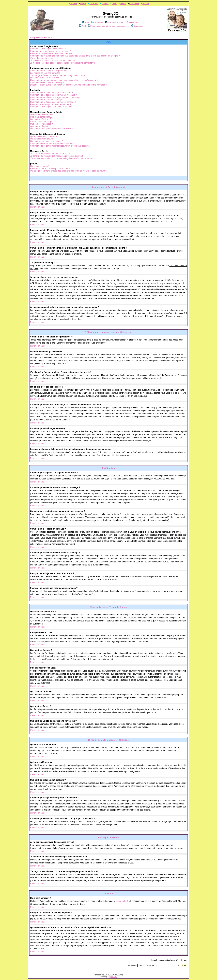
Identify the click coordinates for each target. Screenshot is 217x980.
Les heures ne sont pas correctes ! (46, 73)
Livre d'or (94, 4)
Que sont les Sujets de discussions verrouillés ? (52, 129)
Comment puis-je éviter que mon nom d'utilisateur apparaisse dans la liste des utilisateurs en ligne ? (75, 56)
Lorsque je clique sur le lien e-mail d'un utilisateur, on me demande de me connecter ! (68, 85)
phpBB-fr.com (113, 977)
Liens (114, 4)
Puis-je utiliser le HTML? (41, 117)
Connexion (137, 26)
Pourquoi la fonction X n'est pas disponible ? (50, 168)
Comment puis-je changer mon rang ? (47, 82)
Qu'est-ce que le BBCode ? (42, 115)
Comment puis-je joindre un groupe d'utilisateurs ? (53, 144)
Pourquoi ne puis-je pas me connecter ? (48, 49)
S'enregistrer (133, 22)
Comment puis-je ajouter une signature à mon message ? (56, 97)
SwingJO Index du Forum (41, 38)
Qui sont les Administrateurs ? (44, 136)
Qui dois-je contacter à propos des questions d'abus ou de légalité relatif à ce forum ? (68, 171)
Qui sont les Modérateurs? (42, 139)
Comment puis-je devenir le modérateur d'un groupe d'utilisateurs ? (60, 146)
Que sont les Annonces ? (41, 124)
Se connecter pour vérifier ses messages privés (109, 26)
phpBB (104, 975)
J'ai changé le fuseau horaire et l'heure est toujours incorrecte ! (58, 75)
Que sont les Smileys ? (41, 119)
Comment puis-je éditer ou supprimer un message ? (53, 95)
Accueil (74, 4)
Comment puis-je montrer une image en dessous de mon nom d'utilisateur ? (64, 80)
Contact (105, 4)
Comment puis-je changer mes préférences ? (50, 71)
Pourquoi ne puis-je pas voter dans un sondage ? (52, 107)
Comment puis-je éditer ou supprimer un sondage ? (53, 102)
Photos (123, 4)
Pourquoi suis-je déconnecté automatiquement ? (52, 53)
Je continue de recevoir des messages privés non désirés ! (56, 156)
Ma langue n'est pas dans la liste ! (45, 78)
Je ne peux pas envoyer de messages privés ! (51, 154)
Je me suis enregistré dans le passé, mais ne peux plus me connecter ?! (63, 63)
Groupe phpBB (123, 901)
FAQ (86, 22)
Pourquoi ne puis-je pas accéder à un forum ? (51, 104)
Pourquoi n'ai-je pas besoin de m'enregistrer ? (51, 51)
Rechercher (134, 4)
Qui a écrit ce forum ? (40, 166)
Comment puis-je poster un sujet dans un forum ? (52, 93)
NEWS (83, 4)
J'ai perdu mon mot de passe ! (44, 58)
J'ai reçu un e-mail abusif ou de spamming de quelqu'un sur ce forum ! (62, 158)
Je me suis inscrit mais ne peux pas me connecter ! (53, 61)
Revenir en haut (37, 207)
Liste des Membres (114, 22)
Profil (82, 26)
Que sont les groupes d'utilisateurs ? (46, 141)
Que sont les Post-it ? (40, 126)
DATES (146, 4)
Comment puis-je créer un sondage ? (47, 100)
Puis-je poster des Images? (42, 122)
